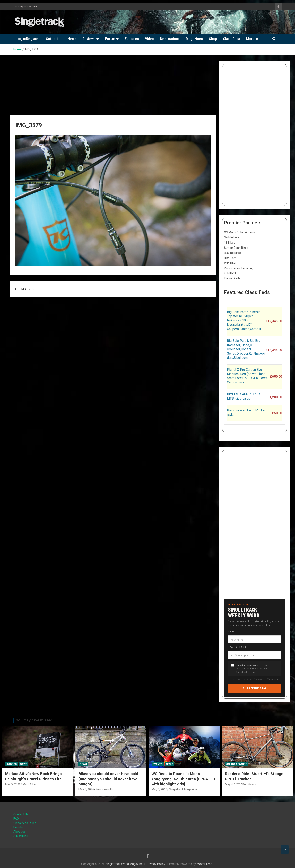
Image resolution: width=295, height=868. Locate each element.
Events (158, 764)
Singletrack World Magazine (124, 864)
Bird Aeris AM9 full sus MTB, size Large (244, 396)
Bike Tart (230, 258)
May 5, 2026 (13, 784)
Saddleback (232, 237)
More (250, 39)
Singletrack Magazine (183, 789)
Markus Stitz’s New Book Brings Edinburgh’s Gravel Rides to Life (33, 776)
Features (132, 39)
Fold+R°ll (230, 273)
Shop (213, 39)
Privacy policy (273, 679)
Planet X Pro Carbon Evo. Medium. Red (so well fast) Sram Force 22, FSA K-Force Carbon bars (247, 376)
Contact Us (21, 814)
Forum (110, 39)
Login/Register (28, 39)
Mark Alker (29, 784)
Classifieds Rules (25, 823)
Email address (237, 647)
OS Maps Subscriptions (240, 232)
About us (19, 832)
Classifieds (231, 39)
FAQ (16, 819)
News (72, 39)
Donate (18, 827)
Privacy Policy (156, 864)
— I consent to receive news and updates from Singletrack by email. (254, 669)
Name (231, 631)
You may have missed (34, 720)
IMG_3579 (27, 289)
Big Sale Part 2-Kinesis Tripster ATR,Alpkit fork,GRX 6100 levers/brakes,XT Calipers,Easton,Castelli (244, 320)
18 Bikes (230, 243)
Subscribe (54, 39)
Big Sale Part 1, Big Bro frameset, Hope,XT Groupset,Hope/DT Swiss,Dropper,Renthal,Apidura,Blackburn (246, 349)
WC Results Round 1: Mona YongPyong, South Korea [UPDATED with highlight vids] (183, 779)
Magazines (194, 39)
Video (149, 39)
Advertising (21, 836)
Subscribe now (255, 688)
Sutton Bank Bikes (236, 248)
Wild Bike (230, 263)
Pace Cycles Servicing (239, 268)
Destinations (170, 39)
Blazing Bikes (233, 253)
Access (11, 764)
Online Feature (237, 764)
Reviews (89, 39)
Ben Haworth (104, 789)
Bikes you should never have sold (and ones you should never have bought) (108, 779)
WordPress (205, 864)
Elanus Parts (232, 278)
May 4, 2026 (159, 789)
